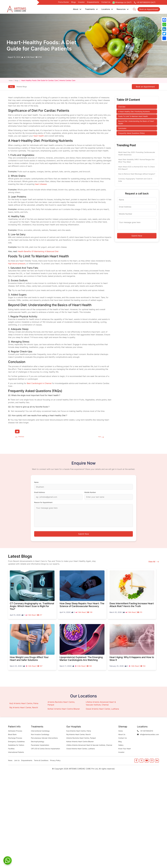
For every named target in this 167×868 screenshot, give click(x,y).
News (10, 761)
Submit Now (137, 236)
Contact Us (106, 2)
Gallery (121, 746)
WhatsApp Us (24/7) (122, 2)
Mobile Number (90, 493)
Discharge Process (15, 739)
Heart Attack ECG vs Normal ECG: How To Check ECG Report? (137, 168)
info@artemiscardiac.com (148, 735)
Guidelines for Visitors (16, 746)
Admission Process (15, 731)
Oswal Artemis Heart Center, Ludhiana (102, 709)
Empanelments (93, 2)
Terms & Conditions (41, 761)
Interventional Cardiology (40, 731)
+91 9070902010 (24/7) (145, 2)
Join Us (17, 761)
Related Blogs (25, 87)
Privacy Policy (55, 761)
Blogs (74, 2)
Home (11, 80)
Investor (81, 2)
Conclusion (122, 128)
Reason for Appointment (43, 503)
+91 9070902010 (145, 731)
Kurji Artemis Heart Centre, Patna (24, 704)
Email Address (40, 493)
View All (154, 562)
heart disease (41, 184)
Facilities (11, 749)
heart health (39, 136)
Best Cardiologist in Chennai (39, 383)
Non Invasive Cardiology (40, 735)
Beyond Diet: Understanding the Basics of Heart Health (136, 122)
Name (36, 483)
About (77, 9)
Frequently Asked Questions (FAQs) (131, 133)
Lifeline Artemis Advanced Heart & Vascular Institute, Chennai (89, 746)
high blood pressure (17, 263)
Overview (122, 107)
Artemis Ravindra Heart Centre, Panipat (81, 739)
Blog (12, 86)
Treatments (91, 9)
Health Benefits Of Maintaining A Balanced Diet (38, 251)
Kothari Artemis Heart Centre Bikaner (64, 709)
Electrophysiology (38, 742)
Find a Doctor (64, 2)
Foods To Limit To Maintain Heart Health (133, 116)
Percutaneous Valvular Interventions (44, 739)
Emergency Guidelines (16, 742)
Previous (22, 437)
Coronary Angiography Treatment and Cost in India (135, 180)
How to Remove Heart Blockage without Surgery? (137, 174)
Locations (107, 9)
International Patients (16, 753)
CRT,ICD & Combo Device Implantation (45, 749)
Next (99, 437)
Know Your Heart (125, 749)
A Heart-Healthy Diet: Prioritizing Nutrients (134, 112)
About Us (122, 735)
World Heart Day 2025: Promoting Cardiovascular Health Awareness (137, 153)
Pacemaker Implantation (40, 746)
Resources (123, 9)
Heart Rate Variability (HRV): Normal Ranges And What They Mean (136, 161)
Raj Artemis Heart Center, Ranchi (24, 708)
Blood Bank (12, 735)
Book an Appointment (149, 9)
